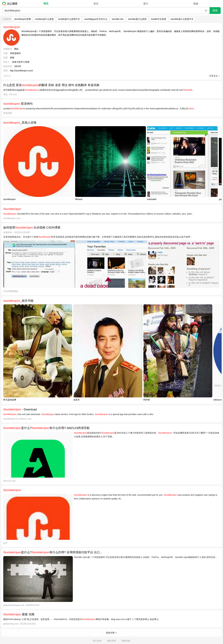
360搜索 (11, 4)
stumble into (118, 19)
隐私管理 (111, 641)
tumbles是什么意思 (45, 19)
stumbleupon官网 (22, 19)
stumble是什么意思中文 (182, 19)
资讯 (96, 4)
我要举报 (126, 641)
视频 (196, 4)
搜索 (215, 10)
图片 (146, 4)
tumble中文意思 (159, 19)
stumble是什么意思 (137, 19)
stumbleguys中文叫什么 (96, 19)
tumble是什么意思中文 (69, 19)
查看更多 (214, 76)
